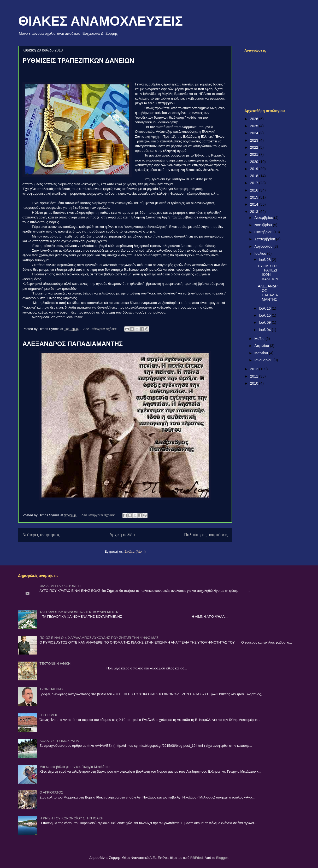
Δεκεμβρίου (264, 218)
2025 (255, 126)
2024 (255, 133)
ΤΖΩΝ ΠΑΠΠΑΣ (51, 689)
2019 (255, 169)
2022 (255, 147)
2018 (255, 176)
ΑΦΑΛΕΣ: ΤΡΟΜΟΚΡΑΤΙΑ (59, 741)
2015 (255, 197)
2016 (255, 190)
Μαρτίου (262, 353)
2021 (255, 154)
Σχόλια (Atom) (135, 551)
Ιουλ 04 (265, 330)
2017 (255, 183)
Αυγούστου (264, 246)
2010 (255, 383)
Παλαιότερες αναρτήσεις (206, 535)
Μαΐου (260, 339)
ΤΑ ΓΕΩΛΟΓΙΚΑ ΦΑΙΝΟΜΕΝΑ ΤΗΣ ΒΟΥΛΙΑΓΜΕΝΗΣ (79, 612)
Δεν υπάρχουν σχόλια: (101, 329)
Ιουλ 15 (265, 315)
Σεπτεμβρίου (265, 239)
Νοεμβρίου (264, 225)
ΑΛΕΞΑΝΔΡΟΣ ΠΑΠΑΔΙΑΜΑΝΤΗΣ (73, 344)
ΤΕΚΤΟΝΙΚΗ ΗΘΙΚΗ (55, 664)
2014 (255, 204)
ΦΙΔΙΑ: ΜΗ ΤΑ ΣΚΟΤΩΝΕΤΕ (61, 586)
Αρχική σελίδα (122, 535)
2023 (255, 140)
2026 (255, 119)
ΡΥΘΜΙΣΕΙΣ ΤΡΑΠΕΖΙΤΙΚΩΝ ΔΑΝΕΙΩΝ (78, 60)
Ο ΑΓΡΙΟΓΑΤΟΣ (51, 792)
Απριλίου (262, 346)
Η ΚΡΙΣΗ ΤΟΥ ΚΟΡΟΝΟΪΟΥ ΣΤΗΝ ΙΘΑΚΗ (71, 818)
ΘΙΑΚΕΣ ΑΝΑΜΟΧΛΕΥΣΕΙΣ (101, 21)
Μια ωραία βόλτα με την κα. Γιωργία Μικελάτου (74, 767)
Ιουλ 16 (265, 308)
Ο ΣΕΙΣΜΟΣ (49, 715)
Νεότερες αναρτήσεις (41, 535)
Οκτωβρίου (264, 232)
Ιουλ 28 (265, 260)
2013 (255, 212)
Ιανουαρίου (264, 360)
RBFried (197, 858)
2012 (255, 369)
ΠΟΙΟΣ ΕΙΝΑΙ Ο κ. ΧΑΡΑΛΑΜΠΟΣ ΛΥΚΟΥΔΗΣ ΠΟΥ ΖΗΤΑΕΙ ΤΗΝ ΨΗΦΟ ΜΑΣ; (99, 638)
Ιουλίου (261, 253)
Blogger (222, 858)
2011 (255, 376)
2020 (255, 162)
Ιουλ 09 (265, 322)
